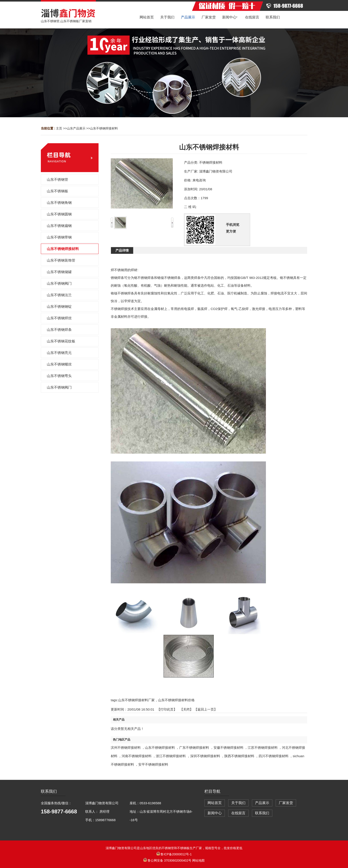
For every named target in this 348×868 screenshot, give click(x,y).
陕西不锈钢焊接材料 (239, 756)
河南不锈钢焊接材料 (137, 756)
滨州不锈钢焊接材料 (126, 748)
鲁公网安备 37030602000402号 (168, 860)
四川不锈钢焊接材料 (274, 756)
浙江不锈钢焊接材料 (171, 756)
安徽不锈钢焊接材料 (228, 748)
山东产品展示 (76, 128)
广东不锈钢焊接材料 (194, 748)
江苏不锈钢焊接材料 (263, 748)
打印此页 (167, 709)
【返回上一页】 (206, 709)
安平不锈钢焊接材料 (153, 764)
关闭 (186, 709)
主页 (59, 128)
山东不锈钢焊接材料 (104, 128)
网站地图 (198, 860)
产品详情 (122, 250)
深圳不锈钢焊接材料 (205, 756)
